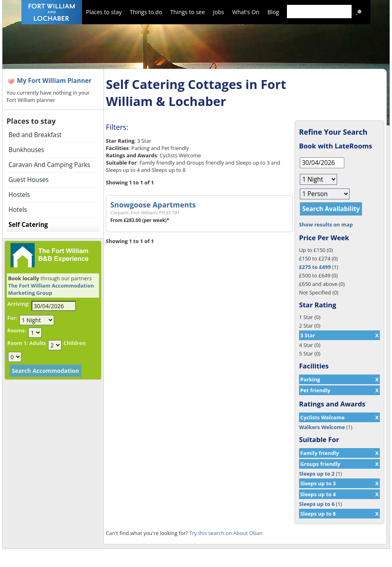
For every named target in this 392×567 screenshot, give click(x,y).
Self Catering (28, 225)
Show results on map (326, 224)
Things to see (188, 12)
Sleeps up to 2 (317, 474)
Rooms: (17, 330)
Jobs (218, 12)
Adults (37, 343)
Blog (273, 12)
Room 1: (18, 343)
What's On (246, 12)
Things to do (146, 12)
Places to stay (104, 12)
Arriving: (18, 304)
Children (74, 343)
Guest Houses (28, 180)
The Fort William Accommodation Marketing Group (51, 289)
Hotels (18, 210)
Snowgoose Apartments (153, 205)
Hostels (19, 195)
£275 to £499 (315, 267)
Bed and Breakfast (35, 135)
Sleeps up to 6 (317, 504)
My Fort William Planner (54, 81)
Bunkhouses (26, 150)
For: (12, 318)
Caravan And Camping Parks (49, 165)
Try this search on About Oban (226, 533)
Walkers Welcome (322, 427)
